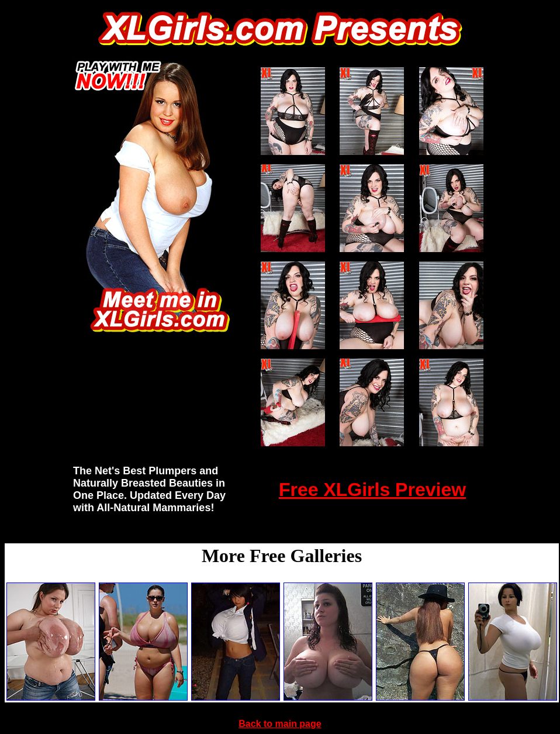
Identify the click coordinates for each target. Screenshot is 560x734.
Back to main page (280, 724)
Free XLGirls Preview (372, 490)
